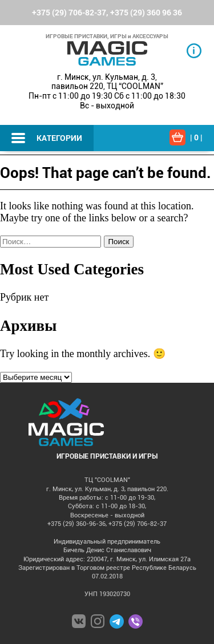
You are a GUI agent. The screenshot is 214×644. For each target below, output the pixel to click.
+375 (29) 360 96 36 (146, 12)
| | (196, 137)
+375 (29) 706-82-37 (69, 12)
